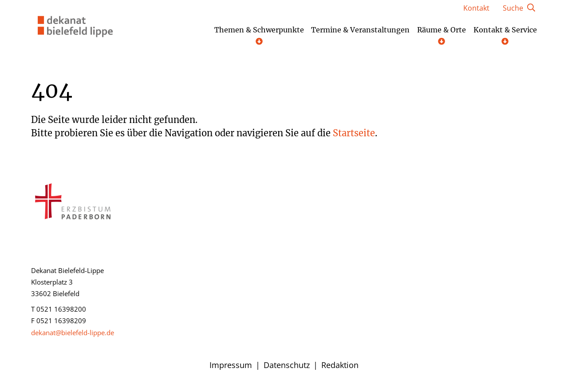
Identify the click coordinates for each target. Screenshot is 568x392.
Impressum (231, 365)
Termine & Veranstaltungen (360, 30)
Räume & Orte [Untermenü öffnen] (442, 35)
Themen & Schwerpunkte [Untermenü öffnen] (259, 35)
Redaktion (340, 365)
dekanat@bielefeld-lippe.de (73, 333)
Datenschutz (287, 365)
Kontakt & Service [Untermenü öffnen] (505, 35)
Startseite (354, 133)
